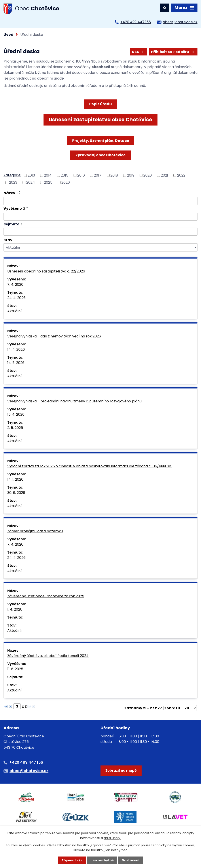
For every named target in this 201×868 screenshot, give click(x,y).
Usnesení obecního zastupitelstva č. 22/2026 (46, 271)
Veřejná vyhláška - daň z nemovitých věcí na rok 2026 (54, 336)
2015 (64, 175)
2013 (31, 175)
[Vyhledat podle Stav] (100, 247)
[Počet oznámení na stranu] (190, 708)
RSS (139, 52)
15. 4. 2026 (16, 414)
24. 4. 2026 (16, 298)
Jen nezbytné (102, 860)
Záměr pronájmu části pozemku (35, 531)
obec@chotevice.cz (180, 22)
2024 (31, 182)
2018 (114, 175)
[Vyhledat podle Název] (100, 201)
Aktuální (14, 311)
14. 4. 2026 (16, 349)
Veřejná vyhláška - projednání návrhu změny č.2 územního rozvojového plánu (74, 401)
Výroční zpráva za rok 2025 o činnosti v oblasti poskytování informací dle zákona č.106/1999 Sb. (90, 466)
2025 (48, 182)
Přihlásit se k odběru (173, 52)
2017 (98, 175)
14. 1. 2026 (15, 479)
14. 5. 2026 (16, 363)
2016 (81, 175)
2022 (181, 175)
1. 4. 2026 (15, 609)
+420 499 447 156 (136, 22)
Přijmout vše (72, 860)
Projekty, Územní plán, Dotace (101, 141)
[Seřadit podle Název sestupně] (20, 194)
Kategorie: (12, 175)
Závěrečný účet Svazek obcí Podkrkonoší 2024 (48, 656)
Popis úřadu (100, 104)
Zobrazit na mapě (121, 770)
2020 (148, 175)
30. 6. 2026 (16, 493)
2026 (66, 182)
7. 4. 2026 (15, 285)
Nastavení (131, 860)
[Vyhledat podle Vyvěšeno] (100, 217)
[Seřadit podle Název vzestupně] (20, 192)
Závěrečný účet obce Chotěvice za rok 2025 (46, 596)
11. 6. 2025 (15, 669)
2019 (131, 175)
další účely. (112, 838)
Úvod (9, 35)
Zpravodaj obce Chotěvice (100, 155)
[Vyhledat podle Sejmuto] (100, 232)
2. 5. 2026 (15, 428)
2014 (48, 175)
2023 (13, 182)
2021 (164, 175)
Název (10, 193)
